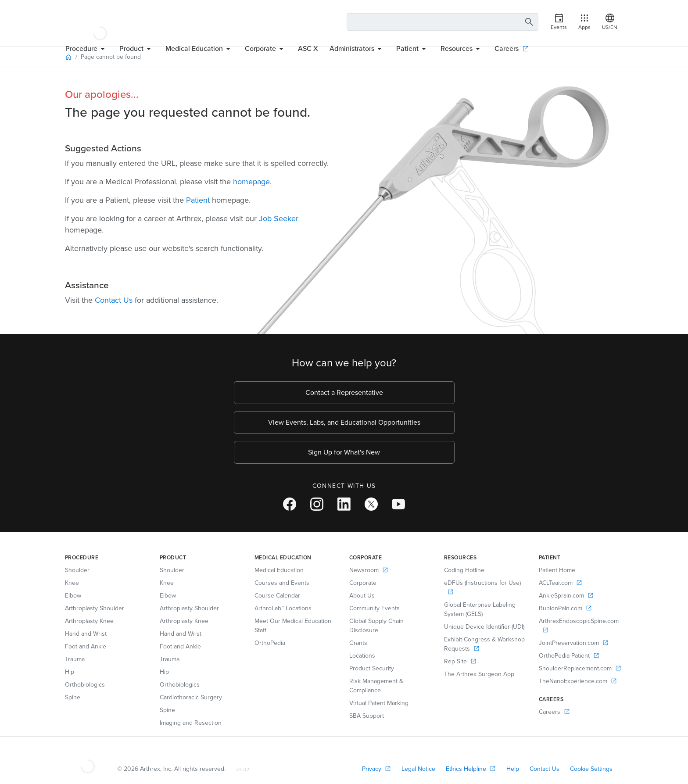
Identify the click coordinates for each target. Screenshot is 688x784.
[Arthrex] (100, 22)
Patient (198, 200)
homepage (251, 182)
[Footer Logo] (88, 759)
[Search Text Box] (443, 22)
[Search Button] (528, 22)
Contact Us (114, 300)
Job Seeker (279, 218)
